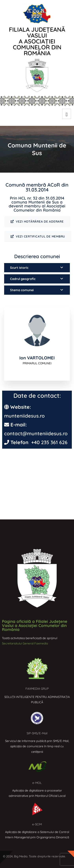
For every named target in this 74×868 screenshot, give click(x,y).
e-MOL (37, 783)
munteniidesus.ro (24, 416)
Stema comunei (22, 290)
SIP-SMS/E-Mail (37, 733)
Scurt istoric (19, 268)
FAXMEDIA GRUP (37, 689)
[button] (37, 268)
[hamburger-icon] (67, 114)
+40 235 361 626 (49, 442)
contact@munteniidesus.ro (36, 433)
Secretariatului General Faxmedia (25, 643)
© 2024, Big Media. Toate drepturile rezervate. (34, 856)
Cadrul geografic (23, 279)
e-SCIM (37, 824)
